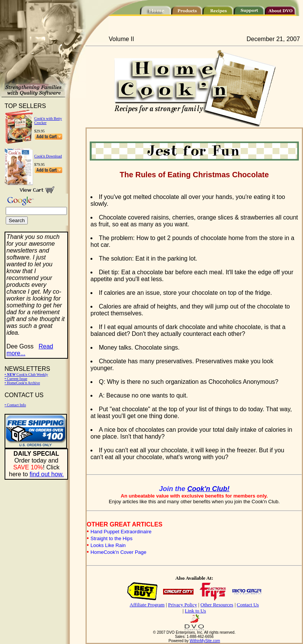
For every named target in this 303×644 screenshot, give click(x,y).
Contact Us (248, 605)
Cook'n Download (48, 156)
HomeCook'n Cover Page (118, 552)
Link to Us (195, 611)
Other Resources (217, 605)
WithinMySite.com (205, 641)
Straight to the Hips (112, 538)
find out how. (47, 474)
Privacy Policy (182, 605)
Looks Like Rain (108, 545)
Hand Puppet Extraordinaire (121, 532)
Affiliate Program (147, 605)
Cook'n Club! (208, 489)
